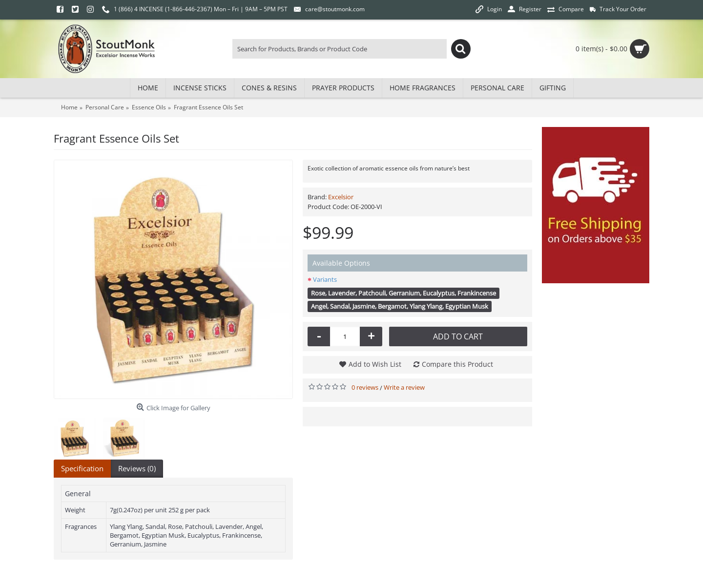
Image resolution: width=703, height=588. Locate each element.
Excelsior (341, 197)
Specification (82, 468)
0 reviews (365, 387)
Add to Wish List (375, 364)
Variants (325, 279)
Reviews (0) (137, 468)
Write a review (404, 387)
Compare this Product (457, 364)
